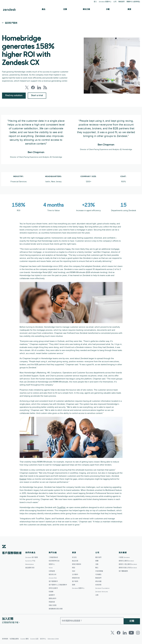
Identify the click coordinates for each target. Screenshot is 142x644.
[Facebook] (119, 633)
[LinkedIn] (125, 633)
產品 (44, 9)
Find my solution (14, 96)
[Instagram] (138, 633)
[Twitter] (112, 633)
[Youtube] (131, 633)
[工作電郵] (92, 620)
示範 (108, 9)
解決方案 (86, 9)
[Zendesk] (4, 550)
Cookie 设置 (34, 639)
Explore (23, 479)
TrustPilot (61, 507)
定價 (65, 9)
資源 (129, 9)
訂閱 (132, 620)
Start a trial (37, 96)
